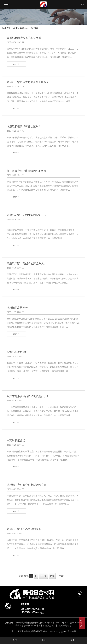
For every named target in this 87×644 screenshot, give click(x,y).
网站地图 (72, 631)
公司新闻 (34, 28)
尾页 (52, 576)
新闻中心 (24, 28)
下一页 (43, 576)
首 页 (15, 28)
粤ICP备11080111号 (56, 623)
